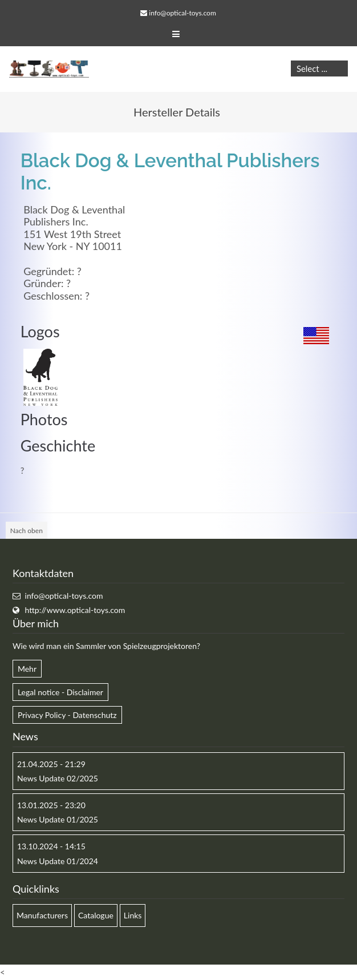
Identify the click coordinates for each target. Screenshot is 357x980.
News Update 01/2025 (58, 819)
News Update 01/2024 (58, 861)
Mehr (27, 669)
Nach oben (27, 531)
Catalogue (96, 915)
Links (133, 915)
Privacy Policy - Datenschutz (67, 715)
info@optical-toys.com (182, 13)
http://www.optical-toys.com (75, 610)
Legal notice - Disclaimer (60, 692)
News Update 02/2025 (58, 778)
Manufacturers (42, 915)
